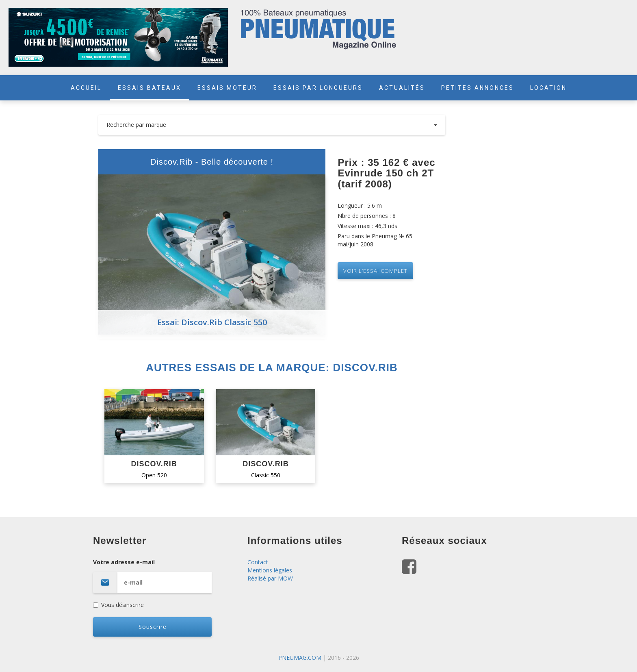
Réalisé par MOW (270, 578)
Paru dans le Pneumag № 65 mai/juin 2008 (375, 240)
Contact (258, 562)
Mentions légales (270, 570)
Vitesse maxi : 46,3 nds (367, 226)
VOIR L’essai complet (375, 271)
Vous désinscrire (118, 605)
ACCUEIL (86, 88)
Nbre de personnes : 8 (367, 216)
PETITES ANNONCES (478, 88)
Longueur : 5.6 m (360, 206)
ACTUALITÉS (402, 88)
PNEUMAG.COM (300, 658)
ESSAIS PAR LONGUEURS (318, 88)
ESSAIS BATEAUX (149, 88)
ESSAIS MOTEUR (227, 88)
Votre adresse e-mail (164, 576)
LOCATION (548, 88)
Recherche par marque (272, 125)
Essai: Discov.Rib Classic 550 (212, 322)
